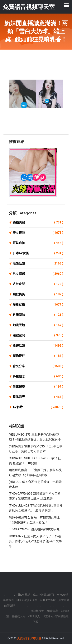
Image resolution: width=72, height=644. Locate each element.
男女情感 (38, 274)
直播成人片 (18, 616)
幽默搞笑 (38, 294)
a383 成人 (34, 616)
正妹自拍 (38, 243)
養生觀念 (38, 376)
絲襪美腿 (38, 222)
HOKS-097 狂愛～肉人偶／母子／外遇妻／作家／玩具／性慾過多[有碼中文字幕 (35, 541)
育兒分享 (38, 366)
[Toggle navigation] (66, 5)
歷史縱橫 (38, 305)
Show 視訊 (24, 595)
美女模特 (38, 233)
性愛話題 (38, 264)
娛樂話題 (38, 346)
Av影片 (38, 407)
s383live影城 (48, 600)
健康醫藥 (38, 387)
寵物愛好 (38, 356)
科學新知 (38, 315)
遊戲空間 (38, 335)
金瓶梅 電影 (38, 611)
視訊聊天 (38, 397)
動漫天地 (38, 325)
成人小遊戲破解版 (44, 595)
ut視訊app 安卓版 (27, 600)
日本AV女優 (38, 253)
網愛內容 (53, 611)
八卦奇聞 (38, 284)
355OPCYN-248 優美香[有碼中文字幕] (35, 529)
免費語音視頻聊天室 (29, 638)
